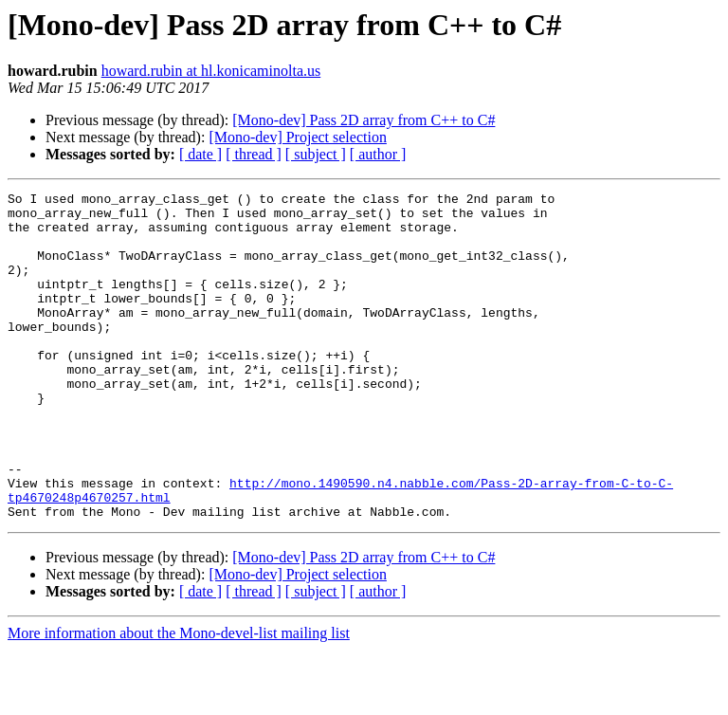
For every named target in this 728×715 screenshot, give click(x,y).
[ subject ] (316, 154)
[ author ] (378, 154)
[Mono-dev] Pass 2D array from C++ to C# (364, 120)
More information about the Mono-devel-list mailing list (179, 698)
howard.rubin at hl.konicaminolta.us (211, 71)
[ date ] (200, 154)
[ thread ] (254, 154)
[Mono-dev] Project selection (298, 137)
